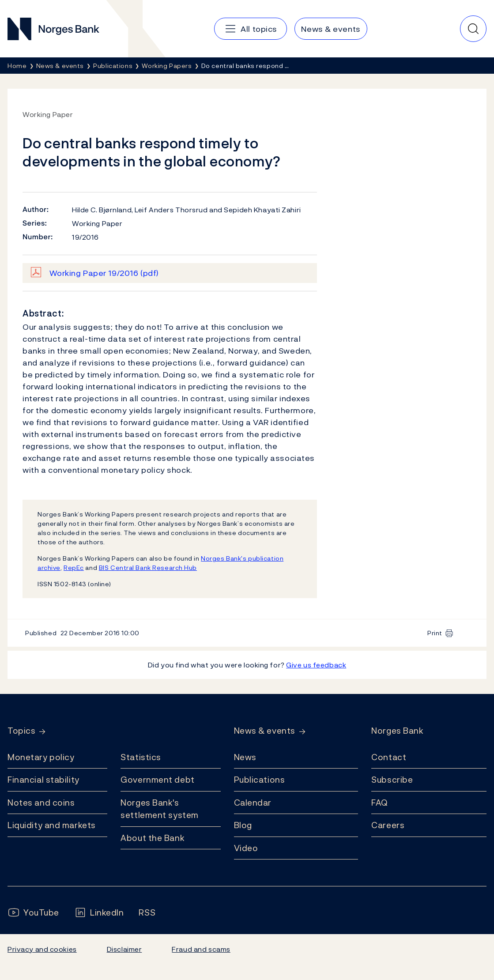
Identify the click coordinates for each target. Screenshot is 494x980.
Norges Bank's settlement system (160, 809)
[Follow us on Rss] (147, 913)
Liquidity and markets (52, 825)
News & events (265, 731)
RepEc (74, 567)
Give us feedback (316, 665)
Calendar (253, 803)
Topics (21, 731)
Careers (388, 825)
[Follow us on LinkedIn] (99, 913)
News (245, 757)
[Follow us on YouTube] (33, 913)
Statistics (141, 757)
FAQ (380, 803)
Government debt (157, 780)
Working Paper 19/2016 (104, 273)
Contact (389, 757)
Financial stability (43, 780)
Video (246, 848)
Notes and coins (41, 803)
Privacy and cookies (42, 949)
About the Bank (153, 838)
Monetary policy (41, 757)
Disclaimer (124, 949)
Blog (243, 825)
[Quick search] (473, 29)
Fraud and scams (201, 949)
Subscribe (392, 780)
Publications (260, 780)
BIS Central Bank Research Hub (148, 567)
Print (435, 633)
